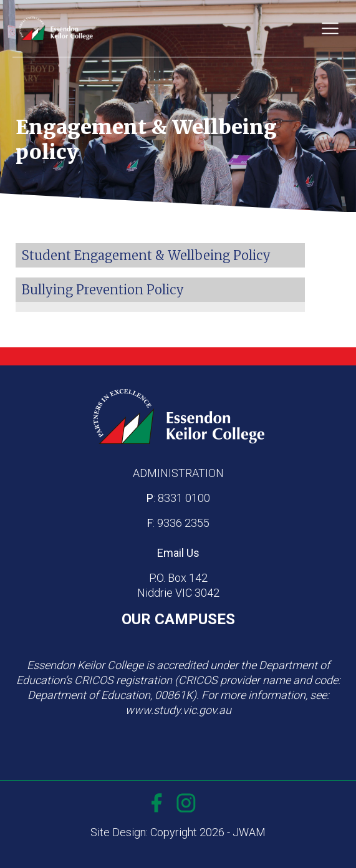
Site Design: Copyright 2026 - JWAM (178, 832)
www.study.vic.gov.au (178, 710)
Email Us (178, 553)
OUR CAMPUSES (178, 619)
